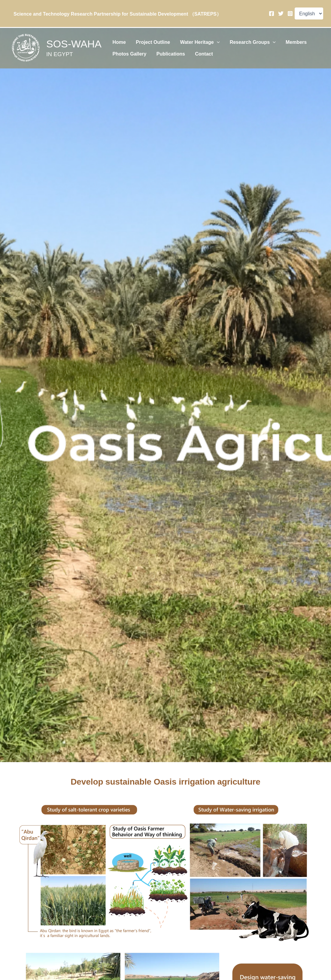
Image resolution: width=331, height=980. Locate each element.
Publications (167, 56)
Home (118, 40)
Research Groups (243, 40)
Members (284, 40)
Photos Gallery (128, 56)
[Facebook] (272, 14)
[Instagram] (290, 14)
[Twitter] (281, 14)
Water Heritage (193, 40)
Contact (197, 56)
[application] (210, 40)
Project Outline (149, 40)
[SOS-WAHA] (26, 48)
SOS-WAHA (74, 44)
